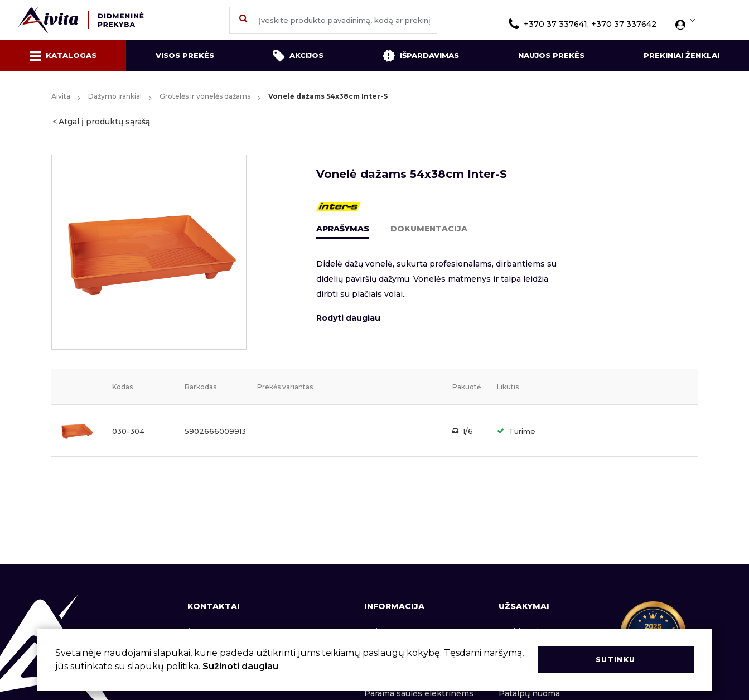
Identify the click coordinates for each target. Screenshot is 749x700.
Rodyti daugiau (348, 318)
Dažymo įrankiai (115, 96)
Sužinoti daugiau (240, 666)
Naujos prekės (551, 55)
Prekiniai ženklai (682, 55)
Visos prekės (185, 55)
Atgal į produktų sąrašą (104, 122)
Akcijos (298, 56)
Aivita (61, 96)
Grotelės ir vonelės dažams (205, 96)
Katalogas (63, 56)
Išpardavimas (421, 56)
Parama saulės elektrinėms (419, 693)
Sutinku (615, 660)
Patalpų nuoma (529, 693)
